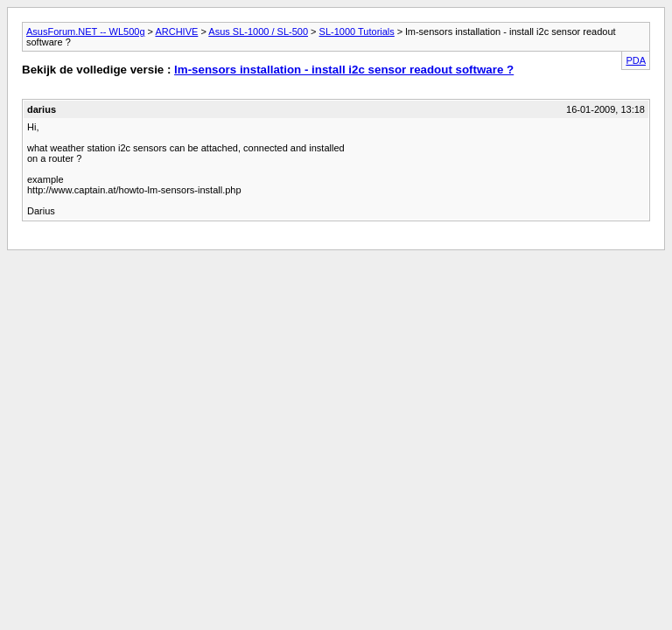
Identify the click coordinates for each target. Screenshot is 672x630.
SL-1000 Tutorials (357, 31)
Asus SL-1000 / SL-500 (258, 31)
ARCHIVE (176, 31)
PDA (636, 60)
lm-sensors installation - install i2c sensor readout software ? (344, 70)
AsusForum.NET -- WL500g (86, 31)
